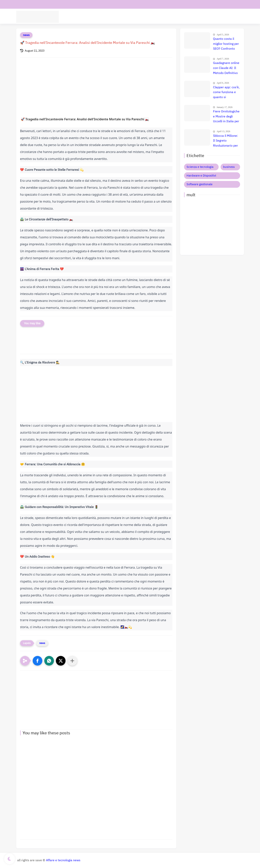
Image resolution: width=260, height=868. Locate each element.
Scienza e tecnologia (200, 167)
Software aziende (115, 17)
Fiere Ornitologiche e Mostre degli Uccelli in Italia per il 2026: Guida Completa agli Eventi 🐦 (226, 117)
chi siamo (38, 4)
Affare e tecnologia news (63, 860)
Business (204, 17)
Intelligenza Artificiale (145, 17)
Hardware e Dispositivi (179, 17)
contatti (23, 4)
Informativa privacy (61, 4)
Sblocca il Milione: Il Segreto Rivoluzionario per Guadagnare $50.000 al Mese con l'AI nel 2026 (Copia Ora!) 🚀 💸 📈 (226, 141)
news (26, 35)
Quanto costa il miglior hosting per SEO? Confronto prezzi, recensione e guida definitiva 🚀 (226, 44)
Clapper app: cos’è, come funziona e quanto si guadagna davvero (226, 93)
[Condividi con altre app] (72, 661)
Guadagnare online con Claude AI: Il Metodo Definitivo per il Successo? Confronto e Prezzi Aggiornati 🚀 (226, 68)
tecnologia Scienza (87, 17)
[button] (38, 661)
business (229, 167)
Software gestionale (199, 184)
